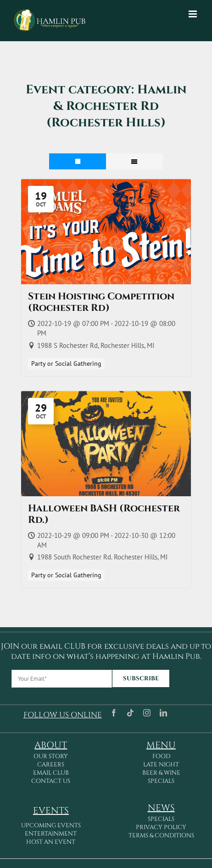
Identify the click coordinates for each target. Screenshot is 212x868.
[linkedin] (163, 713)
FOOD (161, 756)
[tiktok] (130, 713)
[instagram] (147, 713)
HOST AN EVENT (51, 842)
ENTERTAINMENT (51, 834)
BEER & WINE (161, 773)
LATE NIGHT (161, 765)
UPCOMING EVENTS (51, 825)
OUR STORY (51, 756)
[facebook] (114, 713)
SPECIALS (161, 781)
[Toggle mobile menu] (193, 14)
